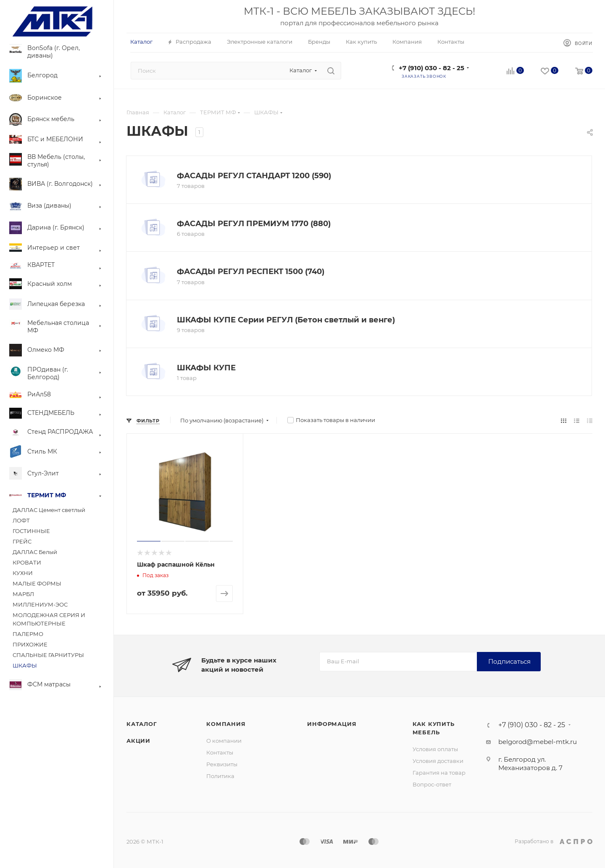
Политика (220, 776)
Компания (226, 724)
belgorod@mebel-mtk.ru (538, 742)
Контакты (220, 752)
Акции (138, 741)
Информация (332, 724)
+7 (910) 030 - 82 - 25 (431, 68)
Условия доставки (438, 761)
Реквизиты (222, 764)
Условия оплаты (435, 749)
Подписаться (509, 661)
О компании (224, 741)
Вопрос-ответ (432, 784)
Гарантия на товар (439, 773)
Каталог (142, 724)
